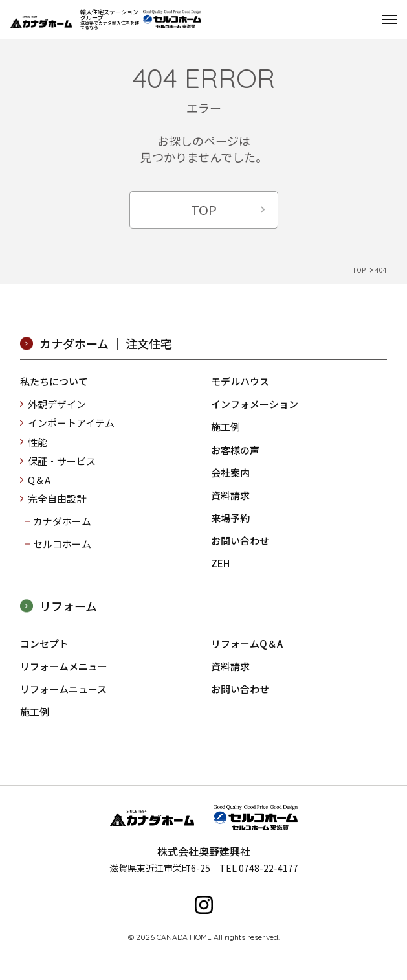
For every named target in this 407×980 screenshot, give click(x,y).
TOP (204, 210)
